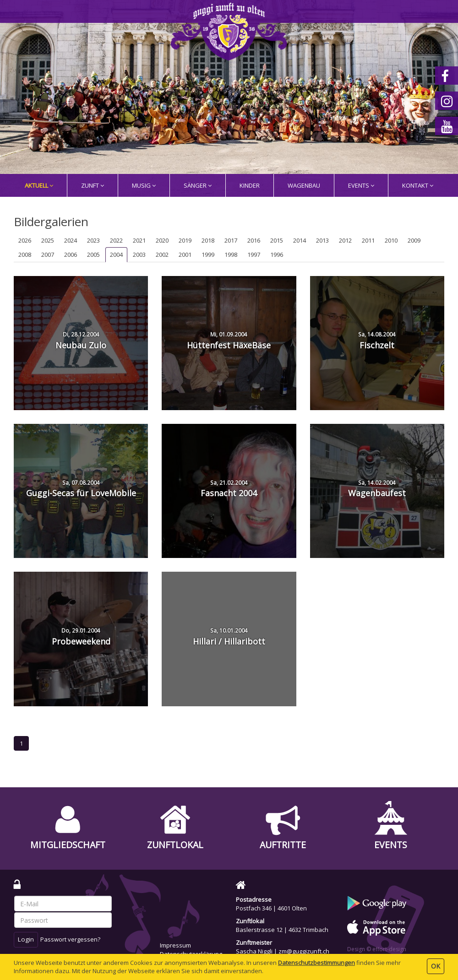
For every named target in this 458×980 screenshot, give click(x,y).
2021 (139, 240)
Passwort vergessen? (70, 939)
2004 (116, 254)
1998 (231, 254)
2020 (162, 240)
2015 (277, 240)
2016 (254, 240)
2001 (185, 254)
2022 (116, 240)
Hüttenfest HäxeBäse (229, 341)
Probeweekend (81, 637)
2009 (414, 240)
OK (436, 966)
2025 (48, 240)
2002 (162, 254)
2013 (322, 240)
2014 (300, 240)
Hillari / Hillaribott (229, 637)
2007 (48, 254)
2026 (25, 240)
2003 (139, 254)
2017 (231, 240)
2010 (391, 240)
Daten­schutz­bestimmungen (316, 963)
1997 (254, 254)
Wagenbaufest (377, 489)
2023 (93, 240)
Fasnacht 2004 (229, 489)
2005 (93, 254)
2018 (208, 240)
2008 (25, 254)
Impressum (175, 945)
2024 (71, 240)
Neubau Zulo (81, 341)
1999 (208, 254)
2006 (71, 254)
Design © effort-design (377, 949)
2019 (185, 240)
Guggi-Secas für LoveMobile (81, 489)
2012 (345, 240)
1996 (277, 254)
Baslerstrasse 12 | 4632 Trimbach (282, 930)
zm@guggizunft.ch (304, 951)
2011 (368, 240)
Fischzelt (377, 341)
